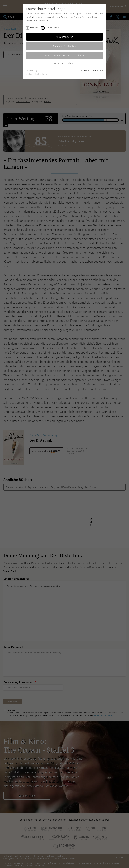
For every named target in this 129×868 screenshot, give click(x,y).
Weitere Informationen (64, 63)
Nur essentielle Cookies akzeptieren (65, 55)
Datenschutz (97, 70)
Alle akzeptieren (64, 37)
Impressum (85, 70)
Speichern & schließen (64, 46)
